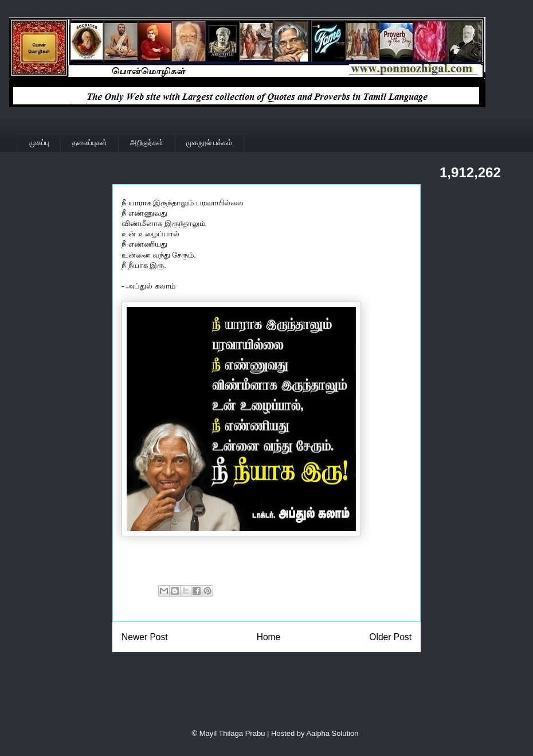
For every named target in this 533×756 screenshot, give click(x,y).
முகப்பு (40, 143)
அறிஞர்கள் (147, 143)
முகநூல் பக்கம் (209, 143)
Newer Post (145, 637)
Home (269, 637)
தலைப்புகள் (90, 143)
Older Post (390, 637)
